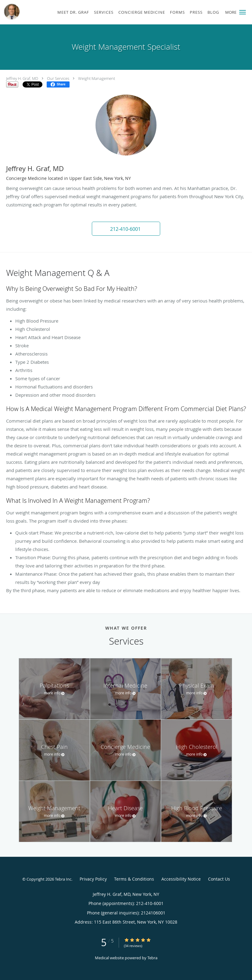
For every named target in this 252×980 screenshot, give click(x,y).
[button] (243, 12)
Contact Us (219, 879)
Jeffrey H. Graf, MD (22, 78)
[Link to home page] (10, 12)
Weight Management (97, 78)
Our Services (58, 78)
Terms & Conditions (134, 879)
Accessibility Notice (181, 879)
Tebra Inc (63, 879)
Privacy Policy (93, 879)
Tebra (152, 958)
